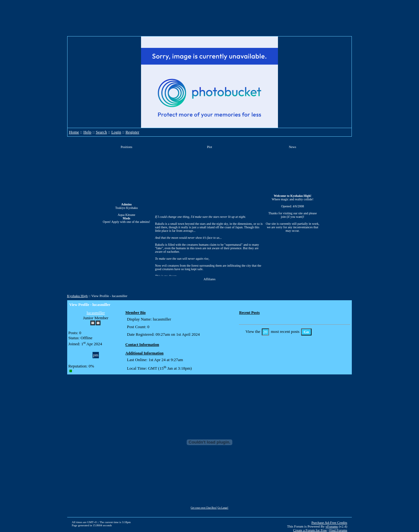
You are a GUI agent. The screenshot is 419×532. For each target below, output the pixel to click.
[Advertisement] (209, 18)
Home (74, 132)
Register (132, 132)
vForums (332, 526)
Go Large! (223, 508)
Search (101, 132)
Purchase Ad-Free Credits (329, 522)
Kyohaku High (77, 296)
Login (116, 132)
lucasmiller (96, 313)
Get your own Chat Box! (204, 508)
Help (87, 132)
